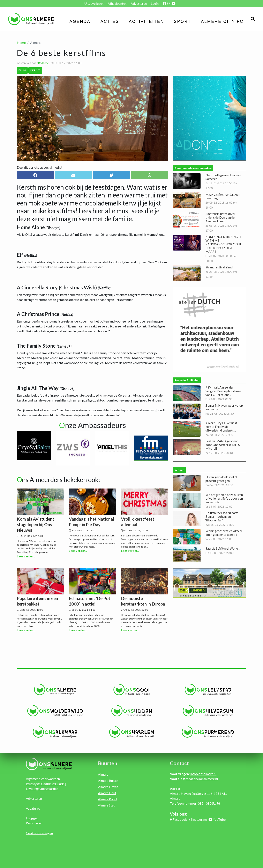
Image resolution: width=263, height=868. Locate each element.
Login (155, 3)
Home (21, 42)
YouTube (219, 819)
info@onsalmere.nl (203, 774)
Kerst (35, 70)
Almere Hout (107, 793)
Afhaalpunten (117, 3)
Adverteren (139, 3)
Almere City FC (222, 21)
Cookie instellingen (39, 833)
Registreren (34, 823)
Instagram (200, 819)
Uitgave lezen (94, 3)
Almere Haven (108, 787)
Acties (110, 21)
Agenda (80, 21)
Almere (103, 774)
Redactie (43, 63)
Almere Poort (108, 799)
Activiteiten (146, 21)
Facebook (180, 819)
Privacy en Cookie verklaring (46, 784)
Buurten (108, 763)
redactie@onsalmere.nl (202, 779)
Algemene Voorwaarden (43, 779)
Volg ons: (178, 814)
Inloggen (32, 818)
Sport (182, 21)
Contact (179, 763)
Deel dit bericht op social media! (40, 167)
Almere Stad (107, 805)
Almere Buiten (108, 780)
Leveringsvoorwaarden (42, 789)
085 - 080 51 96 (209, 803)
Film (22, 70)
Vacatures (33, 808)
